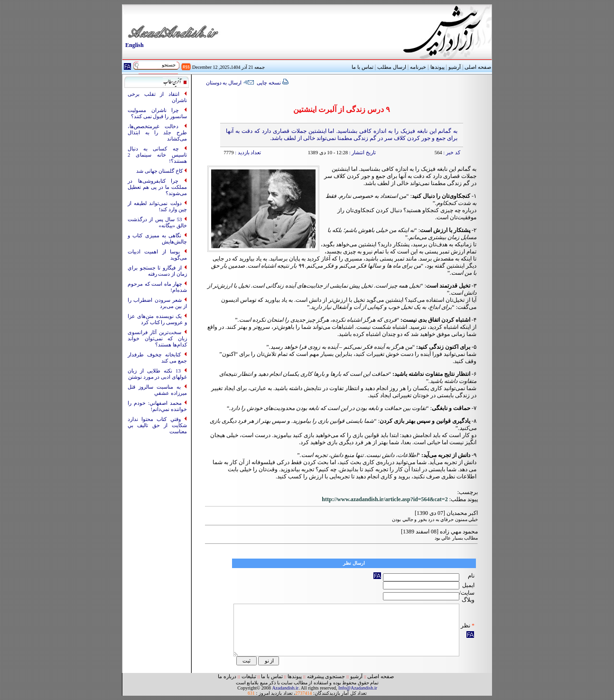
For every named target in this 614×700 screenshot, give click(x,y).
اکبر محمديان (462, 513)
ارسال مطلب (392, 67)
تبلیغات (249, 677)
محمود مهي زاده (459, 532)
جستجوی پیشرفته (326, 677)
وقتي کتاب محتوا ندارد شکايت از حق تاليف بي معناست (157, 425)
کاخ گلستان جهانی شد (160, 171)
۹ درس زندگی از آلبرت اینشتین (342, 109)
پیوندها (437, 67)
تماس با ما (272, 677)
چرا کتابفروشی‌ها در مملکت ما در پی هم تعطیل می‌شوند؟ (157, 187)
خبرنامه (418, 67)
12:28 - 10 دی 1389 (328, 153)
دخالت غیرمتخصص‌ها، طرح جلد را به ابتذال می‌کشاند (157, 133)
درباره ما (227, 677)
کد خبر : (451, 153)
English (135, 45)
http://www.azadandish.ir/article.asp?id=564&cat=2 (385, 499)
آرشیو (455, 67)
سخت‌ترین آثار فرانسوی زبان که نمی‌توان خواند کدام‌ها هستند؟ (157, 339)
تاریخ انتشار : (362, 153)
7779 (228, 153)
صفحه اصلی (478, 67)
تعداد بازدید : (247, 153)
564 (438, 153)
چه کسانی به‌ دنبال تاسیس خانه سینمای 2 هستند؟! (157, 155)
